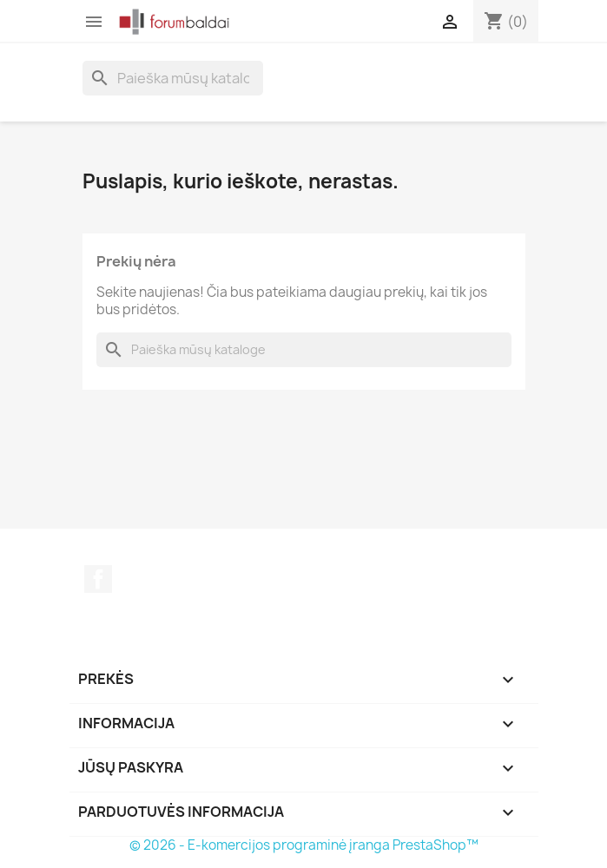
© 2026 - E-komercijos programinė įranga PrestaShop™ (304, 845)
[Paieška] (173, 78)
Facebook (98, 579)
